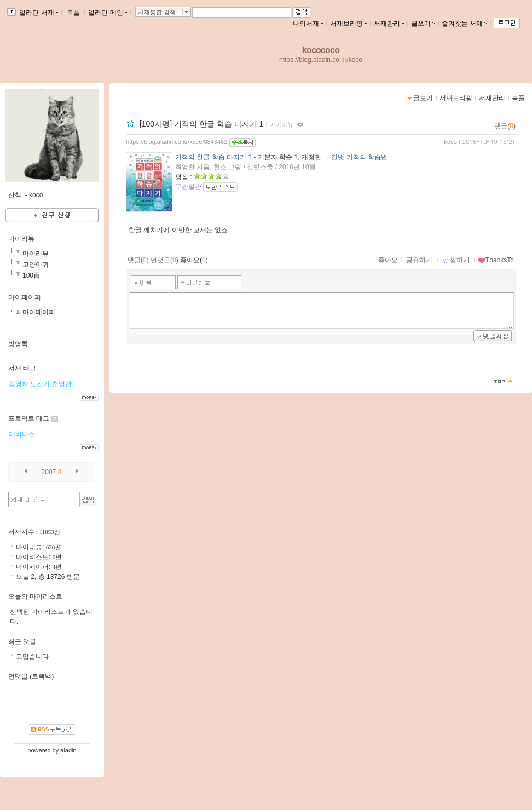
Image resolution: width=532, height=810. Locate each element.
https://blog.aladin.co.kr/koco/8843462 (177, 142)
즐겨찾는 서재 (464, 24)
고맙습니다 (32, 657)
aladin (68, 750)
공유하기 (419, 260)
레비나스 (22, 434)
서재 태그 (22, 368)
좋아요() (194, 260)
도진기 (40, 384)
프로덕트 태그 (29, 418)
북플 (74, 13)
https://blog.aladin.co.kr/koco (321, 60)
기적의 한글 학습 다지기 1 (213, 157)
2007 (49, 472)
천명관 (62, 384)
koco (451, 142)
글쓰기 (423, 24)
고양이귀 (36, 265)
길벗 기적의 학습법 (359, 157)
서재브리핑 (349, 24)
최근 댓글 (22, 641)
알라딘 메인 (108, 13)
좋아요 (388, 260)
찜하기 (456, 260)
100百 (31, 275)
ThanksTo (496, 260)
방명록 (18, 344)
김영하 (19, 384)
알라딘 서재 (38, 13)
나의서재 (308, 24)
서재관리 (389, 24)
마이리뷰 (281, 124)
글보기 (423, 98)
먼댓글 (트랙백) (31, 676)
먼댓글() (164, 260)
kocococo (321, 50)
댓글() (505, 126)
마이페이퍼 (25, 297)
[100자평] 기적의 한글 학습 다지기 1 (201, 124)
